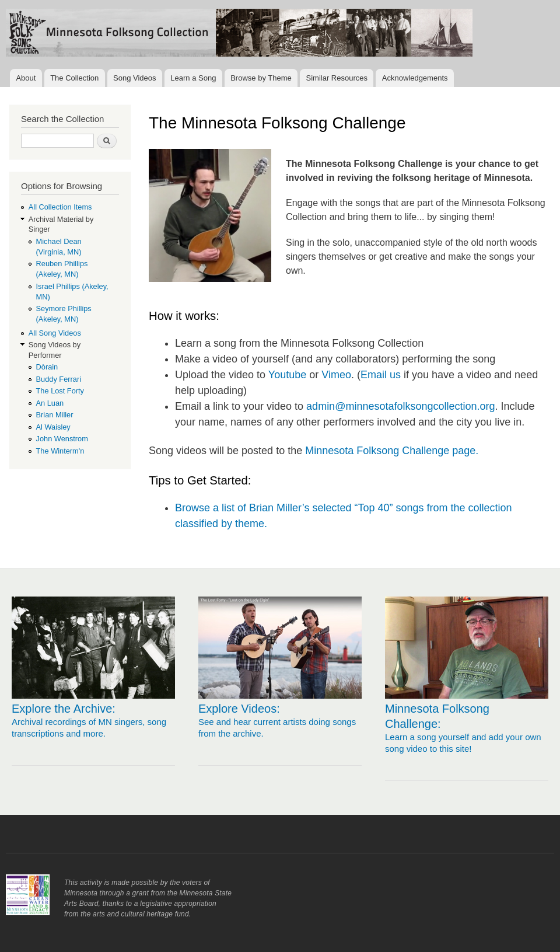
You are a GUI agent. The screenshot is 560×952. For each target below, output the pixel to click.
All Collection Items (60, 207)
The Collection (74, 78)
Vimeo (336, 375)
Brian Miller (55, 415)
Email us (381, 375)
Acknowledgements (415, 78)
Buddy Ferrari (59, 379)
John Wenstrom (62, 439)
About (26, 78)
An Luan (50, 403)
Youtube (287, 375)
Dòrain (47, 367)
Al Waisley (53, 427)
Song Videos (135, 78)
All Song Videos (55, 333)
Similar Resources (337, 78)
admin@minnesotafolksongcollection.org (400, 406)
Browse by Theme (261, 78)
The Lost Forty (60, 391)
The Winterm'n (60, 451)
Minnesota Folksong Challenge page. (392, 451)
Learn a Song (193, 78)
